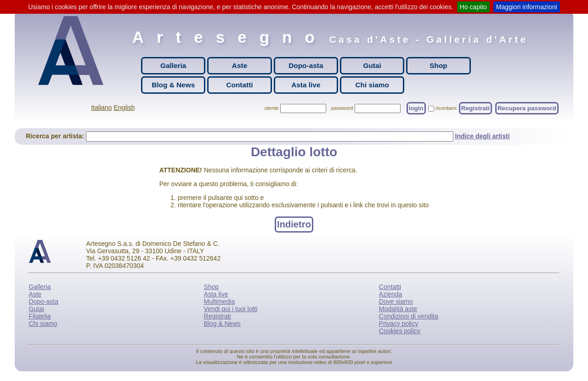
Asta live (306, 85)
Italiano (101, 108)
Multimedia (220, 301)
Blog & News (173, 85)
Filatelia (40, 316)
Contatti (239, 85)
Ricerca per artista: (56, 136)
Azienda (391, 294)
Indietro (294, 224)
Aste (240, 65)
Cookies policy (400, 331)
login (416, 108)
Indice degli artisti (483, 136)
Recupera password (527, 108)
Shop (438, 65)
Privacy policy (399, 324)
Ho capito (473, 7)
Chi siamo (372, 85)
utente (271, 108)
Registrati (475, 108)
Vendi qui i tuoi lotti (231, 309)
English (124, 108)
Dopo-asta (306, 65)
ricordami (446, 108)
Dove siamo (396, 301)
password (342, 108)
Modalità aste (398, 309)
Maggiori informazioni (527, 7)
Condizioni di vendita (409, 316)
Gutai (372, 65)
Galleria (173, 65)
